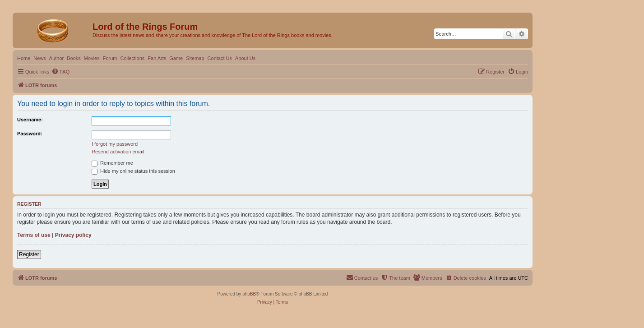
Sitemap (195, 58)
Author (56, 58)
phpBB (249, 294)
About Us (245, 58)
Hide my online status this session (133, 171)
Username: (30, 120)
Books (74, 58)
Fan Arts (157, 58)
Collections (132, 58)
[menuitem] (60, 72)
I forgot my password (115, 144)
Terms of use (34, 235)
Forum (110, 58)
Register (29, 254)
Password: (30, 134)
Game (176, 58)
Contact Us (220, 58)
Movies (92, 58)
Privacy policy (73, 235)
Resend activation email (118, 152)
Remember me (112, 163)
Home (24, 58)
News (40, 58)
